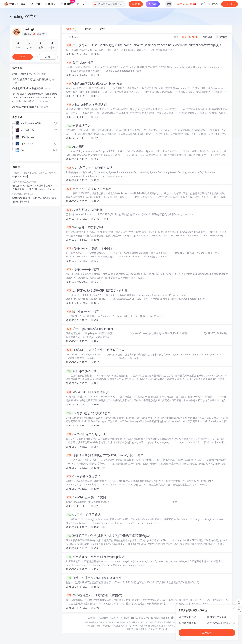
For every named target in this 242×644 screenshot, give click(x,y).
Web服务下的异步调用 (84, 227)
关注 (23, 57)
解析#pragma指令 (81, 371)
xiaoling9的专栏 (24, 16)
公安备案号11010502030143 (98, 622)
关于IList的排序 (80, 63)
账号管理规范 (154, 626)
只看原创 (72, 37)
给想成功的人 (78, 126)
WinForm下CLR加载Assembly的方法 (94, 84)
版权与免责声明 (169, 626)
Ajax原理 (75, 147)
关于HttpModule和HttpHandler (90, 329)
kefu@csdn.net (162, 618)
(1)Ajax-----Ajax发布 (82, 269)
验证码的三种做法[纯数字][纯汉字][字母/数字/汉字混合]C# (108, 536)
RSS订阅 (222, 37)
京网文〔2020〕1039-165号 (144, 622)
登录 (169, 4)
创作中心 (213, 4)
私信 (48, 57)
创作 (230, 4)
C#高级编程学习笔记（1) (86, 434)
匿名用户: (18, 186)
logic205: (18, 177)
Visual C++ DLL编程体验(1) (88, 392)
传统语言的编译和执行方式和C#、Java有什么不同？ (105, 455)
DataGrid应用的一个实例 (86, 497)
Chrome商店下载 (140, 626)
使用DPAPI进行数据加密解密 (89, 189)
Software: (18, 198)
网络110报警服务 (104, 626)
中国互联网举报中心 (122, 626)
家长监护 (91, 626)
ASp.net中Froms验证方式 (86, 105)
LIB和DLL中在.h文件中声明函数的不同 (95, 350)
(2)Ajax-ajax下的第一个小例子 (89, 248)
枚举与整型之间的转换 (84, 210)
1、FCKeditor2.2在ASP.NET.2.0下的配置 (97, 290)
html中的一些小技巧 (83, 312)
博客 (23, 4)
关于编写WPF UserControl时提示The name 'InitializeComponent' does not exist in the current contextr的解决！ (144, 45)
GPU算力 (67, 3)
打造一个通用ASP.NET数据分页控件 (94, 578)
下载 (31, 4)
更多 (81, 4)
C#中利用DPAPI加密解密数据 (89, 168)
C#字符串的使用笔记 (83, 515)
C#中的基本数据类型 (83, 476)
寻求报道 (125, 618)
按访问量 (207, 37)
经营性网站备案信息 (167, 622)
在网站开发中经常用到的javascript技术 (95, 557)
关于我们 (93, 618)
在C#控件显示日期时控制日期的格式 (94, 595)
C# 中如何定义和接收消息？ (88, 413)
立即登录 (207, 633)
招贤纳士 (103, 618)
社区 (39, 4)
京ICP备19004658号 (121, 622)
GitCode (51, 4)
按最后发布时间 (190, 37)
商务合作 (114, 618)
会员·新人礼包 (187, 4)
